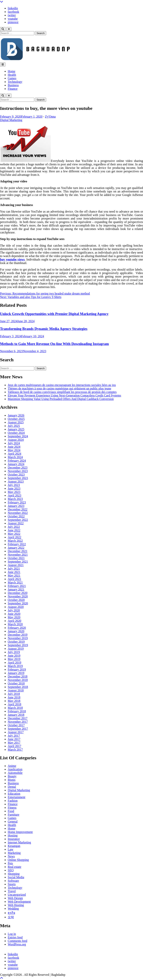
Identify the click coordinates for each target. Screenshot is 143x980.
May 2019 (14, 659)
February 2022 (17, 544)
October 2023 (16, 475)
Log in (12, 934)
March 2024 (15, 457)
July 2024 (14, 443)
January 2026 (16, 415)
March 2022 (15, 541)
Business (13, 85)
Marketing (14, 853)
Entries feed (15, 937)
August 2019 (16, 649)
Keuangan (14, 846)
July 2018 (14, 694)
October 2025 (16, 419)
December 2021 (18, 551)
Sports (12, 884)
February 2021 (17, 586)
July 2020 (14, 610)
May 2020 (14, 617)
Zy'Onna (50, 117)
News (11, 856)
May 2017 (14, 743)
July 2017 (14, 736)
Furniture (14, 815)
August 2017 (16, 732)
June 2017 (14, 739)
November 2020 (18, 596)
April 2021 (14, 579)
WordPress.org (17, 944)
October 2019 (16, 642)
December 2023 (18, 468)
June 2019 (14, 656)
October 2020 (16, 600)
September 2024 (18, 436)
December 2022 (18, 509)
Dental (12, 787)
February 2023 (17, 502)
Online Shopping (18, 860)
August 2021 (16, 565)
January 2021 (16, 589)
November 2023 (18, 471)
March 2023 (15, 499)
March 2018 (15, 708)
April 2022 (14, 537)
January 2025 (16, 429)
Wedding (13, 909)
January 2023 (16, 506)
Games (12, 78)
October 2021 (16, 558)
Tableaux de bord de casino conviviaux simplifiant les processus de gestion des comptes (62, 392)
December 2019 (18, 635)
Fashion (13, 801)
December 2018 (18, 676)
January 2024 (16, 464)
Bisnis (12, 780)
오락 (11, 917)
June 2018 (14, 697)
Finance (13, 89)
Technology (15, 82)
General (13, 822)
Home (11, 71)
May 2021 (14, 575)
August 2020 (16, 607)
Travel (12, 891)
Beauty (12, 776)
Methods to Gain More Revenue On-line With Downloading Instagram (54, 344)
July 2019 (14, 652)
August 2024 (16, 440)
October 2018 (16, 683)
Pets (10, 863)
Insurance (14, 839)
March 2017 (15, 750)
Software (13, 881)
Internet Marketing (19, 842)
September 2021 (18, 562)
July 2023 (14, 485)
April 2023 (14, 495)
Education (14, 794)
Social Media (16, 877)
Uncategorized (17, 895)
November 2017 (18, 722)
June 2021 (14, 572)
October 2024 (16, 433)
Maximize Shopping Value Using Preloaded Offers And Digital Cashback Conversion (61, 399)
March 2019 (15, 666)
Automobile (15, 773)
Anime (12, 766)
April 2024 (14, 454)
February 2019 (17, 669)
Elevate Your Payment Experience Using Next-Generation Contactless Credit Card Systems (64, 395)
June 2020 (14, 614)
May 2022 (14, 534)
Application (15, 769)
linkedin (13, 8)
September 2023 (18, 478)
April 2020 (14, 621)
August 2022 (16, 523)
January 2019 (16, 673)
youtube (13, 19)
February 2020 (17, 628)
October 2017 (16, 725)
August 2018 (16, 690)
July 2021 (14, 569)
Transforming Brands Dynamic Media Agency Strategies (44, 329)
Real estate (14, 867)
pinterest (13, 22)
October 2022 (16, 516)
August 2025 (16, 422)
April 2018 (14, 704)
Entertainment (17, 797)
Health (12, 75)
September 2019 (18, 645)
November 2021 (18, 555)
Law (10, 849)
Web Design (15, 898)
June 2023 (14, 488)
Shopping (14, 874)
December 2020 (18, 593)
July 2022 (14, 527)
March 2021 (15, 582)
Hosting (13, 835)
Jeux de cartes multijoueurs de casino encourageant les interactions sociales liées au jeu (62, 385)
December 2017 (18, 718)
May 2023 (14, 492)
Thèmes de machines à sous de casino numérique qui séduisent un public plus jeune (59, 388)
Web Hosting (16, 905)
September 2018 (18, 687)
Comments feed (17, 941)
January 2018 (16, 715)
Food (11, 811)
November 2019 (18, 638)
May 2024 (14, 450)
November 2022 (18, 513)
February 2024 (17, 461)
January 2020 (16, 631)
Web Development (19, 902)
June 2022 (14, 530)
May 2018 (14, 701)
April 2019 (14, 663)
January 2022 (16, 548)
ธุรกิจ (11, 913)
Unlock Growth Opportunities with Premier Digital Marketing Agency (54, 314)
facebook (13, 12)
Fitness (12, 808)
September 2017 (18, 729)
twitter (12, 15)
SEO (11, 870)
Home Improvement (20, 832)
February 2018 (17, 711)
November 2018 (18, 680)
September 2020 (18, 603)
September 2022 (18, 520)
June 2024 (14, 447)
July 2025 (14, 426)
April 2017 (14, 746)
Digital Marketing (11, 120)
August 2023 (16, 481)
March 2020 (15, 624)
